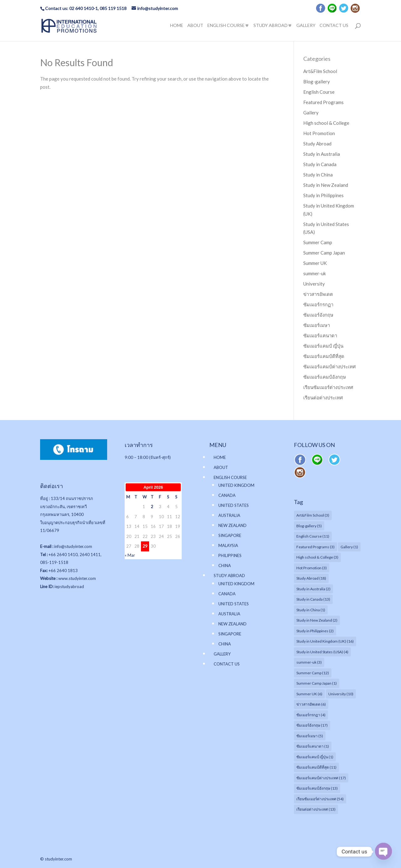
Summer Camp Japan (324, 253)
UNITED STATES (234, 505)
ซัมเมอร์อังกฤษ (318, 315)
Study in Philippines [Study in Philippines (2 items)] (315, 631)
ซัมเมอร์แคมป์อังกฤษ (325, 377)
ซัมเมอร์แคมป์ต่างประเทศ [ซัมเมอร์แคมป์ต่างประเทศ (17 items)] (321, 778)
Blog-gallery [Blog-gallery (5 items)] (309, 526)
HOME (177, 26)
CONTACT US (334, 26)
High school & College (326, 123)
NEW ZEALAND (232, 525)
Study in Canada (320, 164)
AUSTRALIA (229, 515)
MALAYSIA (228, 545)
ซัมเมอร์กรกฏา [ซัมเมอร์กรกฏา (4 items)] (311, 715)
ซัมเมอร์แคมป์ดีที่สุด (324, 356)
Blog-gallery (317, 82)
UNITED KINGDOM (236, 485)
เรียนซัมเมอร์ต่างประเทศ (328, 387)
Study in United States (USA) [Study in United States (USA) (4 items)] (322, 652)
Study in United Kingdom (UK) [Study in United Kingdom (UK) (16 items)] (325, 641)
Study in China (318, 175)
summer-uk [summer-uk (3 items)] (309, 662)
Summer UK (315, 263)
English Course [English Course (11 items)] (313, 536)
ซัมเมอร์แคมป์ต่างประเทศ (330, 366)
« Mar (130, 555)
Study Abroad (317, 144)
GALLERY (306, 26)
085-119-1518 (54, 562)
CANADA (227, 495)
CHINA (225, 566)
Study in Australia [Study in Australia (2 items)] (313, 589)
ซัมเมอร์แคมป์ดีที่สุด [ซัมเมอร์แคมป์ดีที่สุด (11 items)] (316, 767)
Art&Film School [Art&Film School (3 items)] (313, 515)
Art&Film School (320, 71)
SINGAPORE (230, 535)
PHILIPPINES (230, 555)
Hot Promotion (319, 133)
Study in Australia (322, 154)
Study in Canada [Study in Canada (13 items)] (313, 599)
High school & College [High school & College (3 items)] (317, 557)
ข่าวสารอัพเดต (318, 294)
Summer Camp (318, 242)
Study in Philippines (323, 195)
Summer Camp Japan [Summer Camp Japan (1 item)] (317, 683)
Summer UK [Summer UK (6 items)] (309, 694)
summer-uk (315, 273)
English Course (319, 92)
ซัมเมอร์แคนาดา (320, 335)
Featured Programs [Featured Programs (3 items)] (315, 547)
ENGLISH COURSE (226, 26)
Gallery (311, 113)
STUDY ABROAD (271, 26)
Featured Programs (323, 102)
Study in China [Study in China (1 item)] (311, 610)
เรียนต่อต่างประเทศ (323, 397)
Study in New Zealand (326, 185)
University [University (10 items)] (341, 694)
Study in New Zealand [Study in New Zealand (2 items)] (317, 620)
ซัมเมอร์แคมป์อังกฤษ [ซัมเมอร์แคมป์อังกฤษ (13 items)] (317, 788)
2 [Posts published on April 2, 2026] (152, 507)
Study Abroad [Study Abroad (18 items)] (311, 578)
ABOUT (195, 26)
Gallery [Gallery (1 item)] (349, 547)
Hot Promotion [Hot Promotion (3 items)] (312, 568)
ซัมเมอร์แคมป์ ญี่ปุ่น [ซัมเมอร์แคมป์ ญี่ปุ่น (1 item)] (315, 757)
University (314, 284)
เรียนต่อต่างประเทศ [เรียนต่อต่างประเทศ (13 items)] (316, 809)
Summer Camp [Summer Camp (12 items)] (313, 673)
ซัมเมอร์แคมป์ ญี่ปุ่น (323, 346)
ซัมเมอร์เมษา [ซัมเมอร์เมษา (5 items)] (310, 736)
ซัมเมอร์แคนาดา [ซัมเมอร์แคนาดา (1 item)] (313, 746)
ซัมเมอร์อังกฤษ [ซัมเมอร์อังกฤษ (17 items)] (312, 725)
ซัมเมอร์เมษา (317, 325)
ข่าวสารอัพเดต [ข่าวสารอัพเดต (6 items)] (311, 704)
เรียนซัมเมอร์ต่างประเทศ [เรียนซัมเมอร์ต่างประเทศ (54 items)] (320, 799)
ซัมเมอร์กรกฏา (318, 304)
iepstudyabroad (69, 587)
